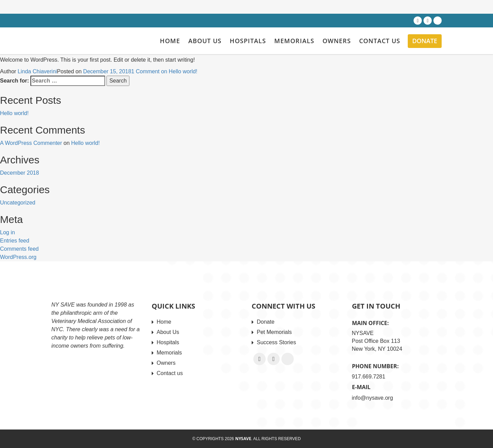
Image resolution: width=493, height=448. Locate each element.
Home (170, 41)
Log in (8, 232)
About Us (205, 41)
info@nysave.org (372, 398)
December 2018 (20, 173)
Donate (425, 41)
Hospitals (248, 41)
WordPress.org (18, 257)
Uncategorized (18, 203)
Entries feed (15, 241)
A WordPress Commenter (31, 143)
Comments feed (19, 249)
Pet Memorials (274, 332)
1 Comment (164, 71)
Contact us (380, 41)
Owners (337, 41)
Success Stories (276, 342)
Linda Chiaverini (37, 71)
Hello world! (14, 113)
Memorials (294, 41)
